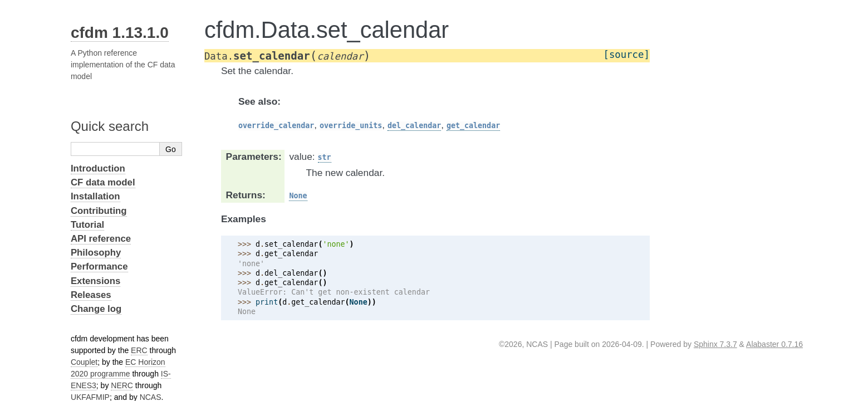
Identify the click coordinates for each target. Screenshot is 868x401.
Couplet (84, 362)
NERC (122, 385)
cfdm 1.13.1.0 (120, 33)
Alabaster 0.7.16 (774, 344)
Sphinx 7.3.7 (715, 344)
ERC (139, 350)
